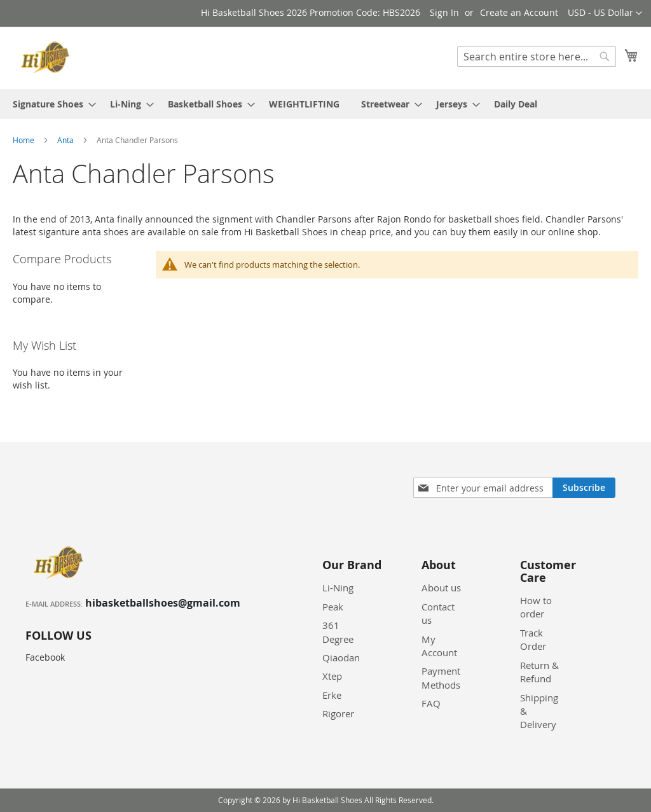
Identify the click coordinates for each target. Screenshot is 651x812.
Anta (66, 140)
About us (441, 588)
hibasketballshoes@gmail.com (163, 603)
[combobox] (537, 57)
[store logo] (47, 57)
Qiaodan (341, 657)
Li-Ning (338, 588)
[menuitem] (51, 104)
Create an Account (519, 12)
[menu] (325, 104)
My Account (439, 646)
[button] (605, 13)
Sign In (444, 12)
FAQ (431, 703)
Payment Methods (441, 678)
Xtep (332, 676)
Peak (333, 607)
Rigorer (338, 713)
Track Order (533, 639)
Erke (332, 695)
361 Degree (338, 632)
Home (24, 140)
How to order (536, 607)
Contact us (438, 613)
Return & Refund (539, 672)
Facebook (45, 657)
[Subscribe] (584, 488)
